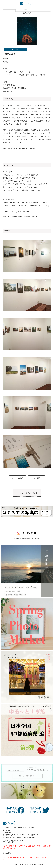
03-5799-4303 (11, 837)
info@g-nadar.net (29, 837)
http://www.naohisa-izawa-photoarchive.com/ (23, 217)
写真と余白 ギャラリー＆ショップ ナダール (19, 828)
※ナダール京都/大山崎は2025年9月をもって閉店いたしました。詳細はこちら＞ (26, 858)
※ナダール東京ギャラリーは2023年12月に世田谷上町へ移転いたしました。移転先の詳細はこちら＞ (27, 847)
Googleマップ (8, 91)
